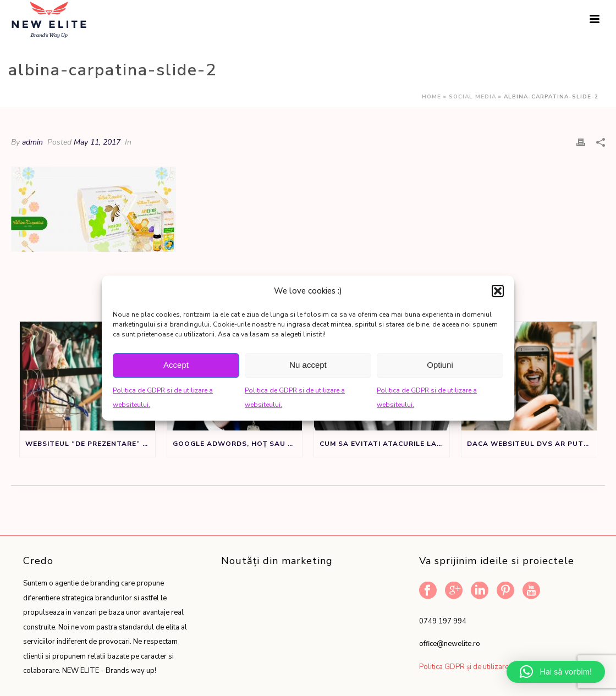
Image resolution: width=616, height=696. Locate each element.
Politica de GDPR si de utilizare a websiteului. (163, 398)
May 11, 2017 (97, 142)
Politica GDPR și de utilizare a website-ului (488, 667)
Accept (176, 365)
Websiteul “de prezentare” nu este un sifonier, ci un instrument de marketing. (90, 444)
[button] (498, 291)
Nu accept (308, 365)
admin (32, 142)
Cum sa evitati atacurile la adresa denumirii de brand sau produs (384, 444)
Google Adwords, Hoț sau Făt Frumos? (238, 444)
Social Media (472, 97)
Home (431, 97)
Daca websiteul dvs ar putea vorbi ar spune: (532, 444)
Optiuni (440, 365)
